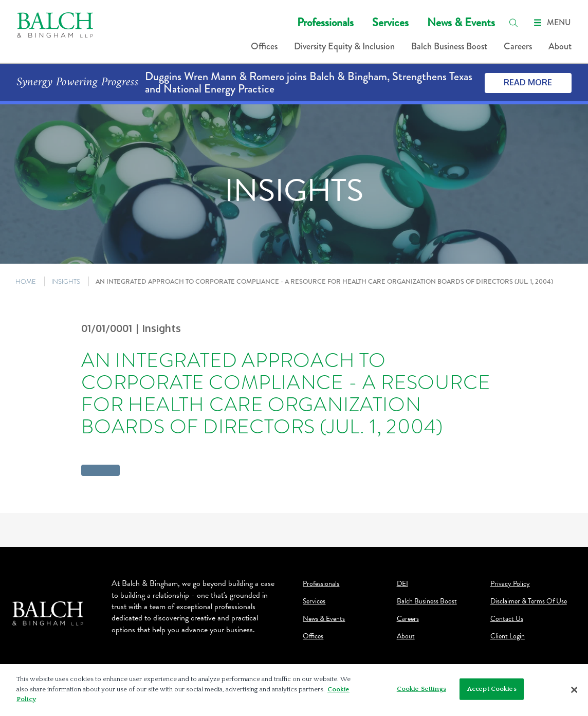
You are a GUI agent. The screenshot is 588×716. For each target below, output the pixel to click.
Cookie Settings (421, 691)
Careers (518, 46)
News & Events (461, 22)
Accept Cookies (492, 691)
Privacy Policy (510, 584)
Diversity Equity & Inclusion (344, 46)
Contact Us (507, 619)
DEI (402, 584)
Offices (264, 46)
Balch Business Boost (449, 46)
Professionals (325, 22)
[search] (513, 23)
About (560, 46)
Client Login (508, 636)
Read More (528, 82)
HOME (26, 281)
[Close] (575, 692)
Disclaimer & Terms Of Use (529, 601)
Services (390, 22)
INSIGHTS (66, 281)
